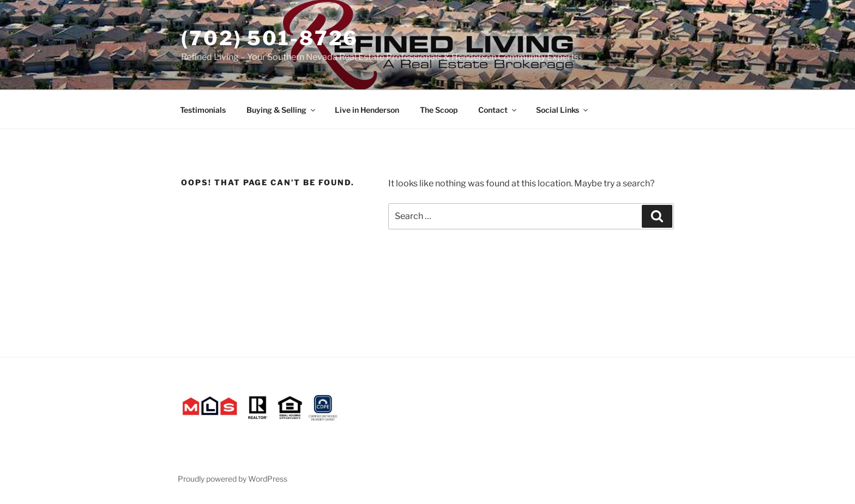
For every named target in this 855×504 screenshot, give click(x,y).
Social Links (563, 110)
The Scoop (439, 110)
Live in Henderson (367, 110)
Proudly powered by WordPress (233, 479)
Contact (498, 110)
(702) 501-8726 (270, 38)
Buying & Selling (282, 110)
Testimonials (203, 110)
